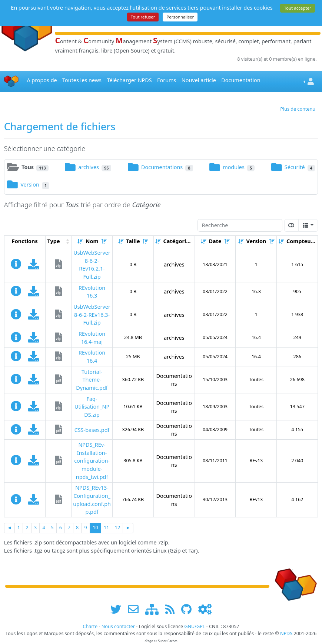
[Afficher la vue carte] (292, 225)
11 (106, 528)
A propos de (42, 80)
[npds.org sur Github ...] (189, 609)
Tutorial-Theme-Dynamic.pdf (92, 380)
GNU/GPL (195, 626)
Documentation (241, 80)
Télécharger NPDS (129, 80)
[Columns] (308, 225)
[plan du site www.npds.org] (155, 609)
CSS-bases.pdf (92, 430)
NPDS (286, 633)
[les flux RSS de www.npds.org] (172, 609)
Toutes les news (82, 80)
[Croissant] (80, 241)
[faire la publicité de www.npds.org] (136, 609)
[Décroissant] (104, 241)
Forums (167, 80)
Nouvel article (199, 80)
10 (95, 528)
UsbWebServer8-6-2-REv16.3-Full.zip (92, 315)
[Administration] (205, 609)
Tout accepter (297, 8)
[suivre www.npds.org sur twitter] (118, 609)
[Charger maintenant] (34, 266)
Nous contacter (118, 626)
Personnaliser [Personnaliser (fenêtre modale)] (180, 17)
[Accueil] (11, 82)
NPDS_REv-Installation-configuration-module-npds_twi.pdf (92, 461)
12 (117, 528)
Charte (90, 626)
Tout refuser (143, 17)
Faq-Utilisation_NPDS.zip (92, 407)
